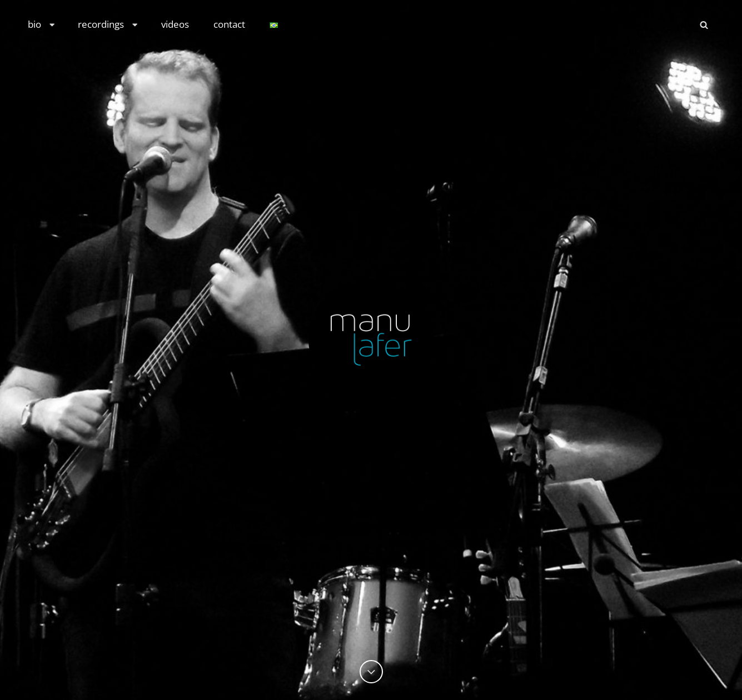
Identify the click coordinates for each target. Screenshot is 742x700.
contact (229, 24)
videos (175, 24)
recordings (108, 24)
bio (42, 24)
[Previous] (371, 672)
